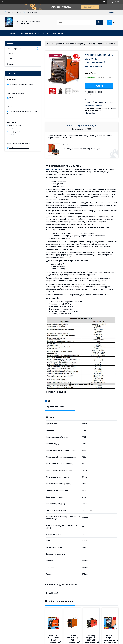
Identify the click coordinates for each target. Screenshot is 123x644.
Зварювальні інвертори (63, 44)
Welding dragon (81, 44)
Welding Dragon (53, 169)
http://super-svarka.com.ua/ (19, 148)
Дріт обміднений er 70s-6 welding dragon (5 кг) (82, 149)
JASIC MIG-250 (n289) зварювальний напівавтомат (111, 639)
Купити (99, 86)
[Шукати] (99, 22)
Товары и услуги (28, 33)
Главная (11, 33)
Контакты (58, 33)
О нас (46, 33)
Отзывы (10, 64)
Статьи (10, 54)
